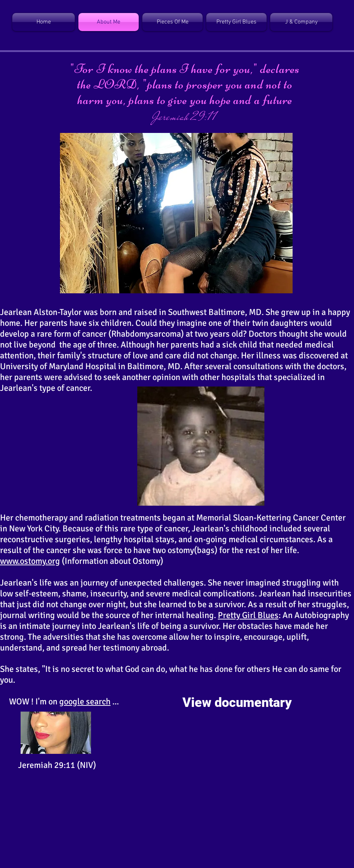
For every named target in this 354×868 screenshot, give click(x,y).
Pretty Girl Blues (248, 615)
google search (85, 701)
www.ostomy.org (30, 561)
